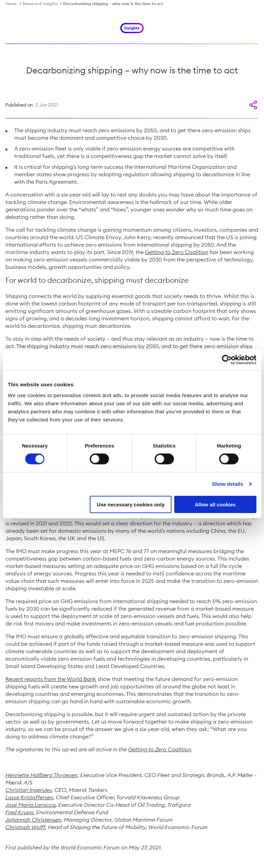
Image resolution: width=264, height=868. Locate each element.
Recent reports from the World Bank (51, 679)
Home (11, 4)
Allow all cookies (215, 504)
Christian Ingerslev (29, 790)
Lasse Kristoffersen (29, 797)
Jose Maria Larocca (30, 805)
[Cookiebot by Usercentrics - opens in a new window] (227, 360)
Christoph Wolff (25, 827)
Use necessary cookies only (131, 504)
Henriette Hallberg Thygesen (41, 775)
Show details (228, 484)
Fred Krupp (19, 812)
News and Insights (40, 4)
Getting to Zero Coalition (177, 252)
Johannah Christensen (33, 820)
